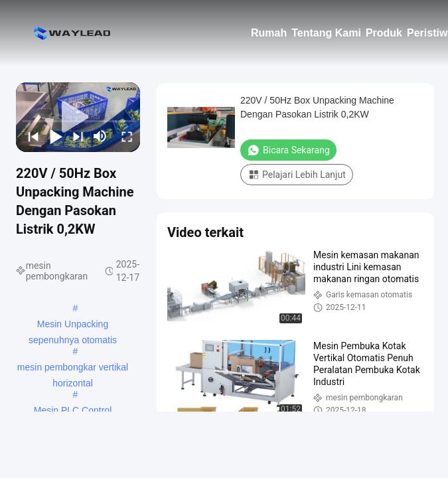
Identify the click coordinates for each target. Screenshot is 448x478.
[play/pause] (54, 136)
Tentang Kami (326, 33)
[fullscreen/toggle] (125, 136)
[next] (76, 136)
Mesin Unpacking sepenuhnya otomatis (73, 325)
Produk (384, 33)
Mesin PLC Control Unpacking (73, 412)
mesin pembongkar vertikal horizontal (73, 368)
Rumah (269, 33)
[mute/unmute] (100, 136)
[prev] (31, 136)
